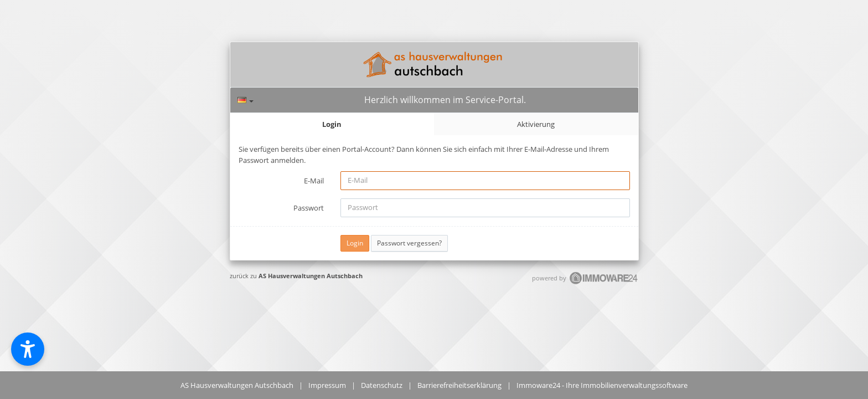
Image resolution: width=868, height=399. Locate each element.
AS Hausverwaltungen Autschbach (311, 276)
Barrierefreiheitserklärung (459, 385)
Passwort (309, 208)
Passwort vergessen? (409, 243)
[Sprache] (246, 100)
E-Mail (314, 181)
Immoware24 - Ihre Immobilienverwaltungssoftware (602, 385)
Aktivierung (536, 124)
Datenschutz (382, 385)
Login (332, 124)
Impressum (327, 385)
